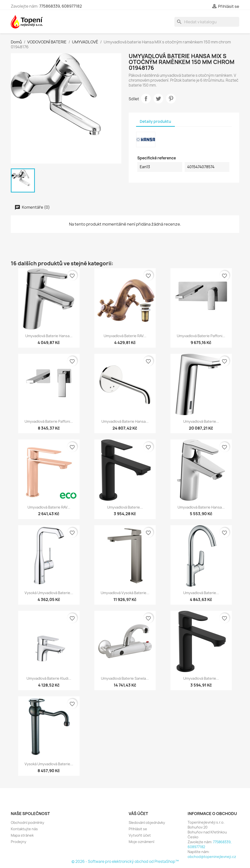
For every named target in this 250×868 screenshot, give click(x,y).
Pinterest (171, 99)
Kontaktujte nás (24, 829)
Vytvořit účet (140, 835)
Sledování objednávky (147, 823)
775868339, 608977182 (61, 6)
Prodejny (19, 842)
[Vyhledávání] (207, 22)
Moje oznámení (141, 842)
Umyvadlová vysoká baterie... (125, 593)
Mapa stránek (22, 835)
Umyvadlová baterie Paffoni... (201, 336)
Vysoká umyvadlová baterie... (49, 593)
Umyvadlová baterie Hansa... (49, 336)
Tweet (158, 99)
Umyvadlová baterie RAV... (125, 336)
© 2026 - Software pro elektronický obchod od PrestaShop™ (125, 862)
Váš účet (138, 814)
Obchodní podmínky (28, 823)
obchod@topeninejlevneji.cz (212, 857)
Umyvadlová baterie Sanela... (125, 678)
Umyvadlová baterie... (201, 421)
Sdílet (146, 99)
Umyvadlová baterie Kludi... (49, 678)
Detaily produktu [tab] (155, 121)
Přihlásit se (138, 829)
